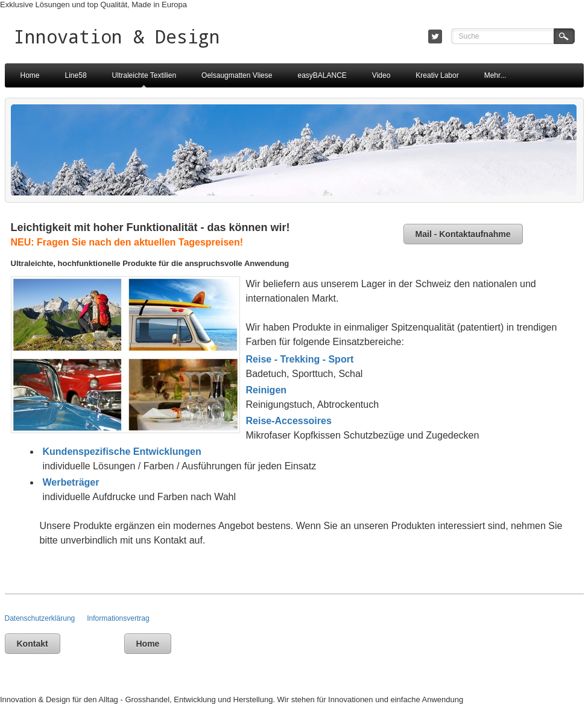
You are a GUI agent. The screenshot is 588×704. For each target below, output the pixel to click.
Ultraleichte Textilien (144, 75)
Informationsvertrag (118, 618)
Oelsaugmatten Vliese (237, 75)
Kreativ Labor (437, 75)
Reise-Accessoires (289, 421)
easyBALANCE (322, 75)
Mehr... (495, 75)
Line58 (76, 75)
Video (381, 75)
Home (30, 75)
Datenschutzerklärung (46, 618)
